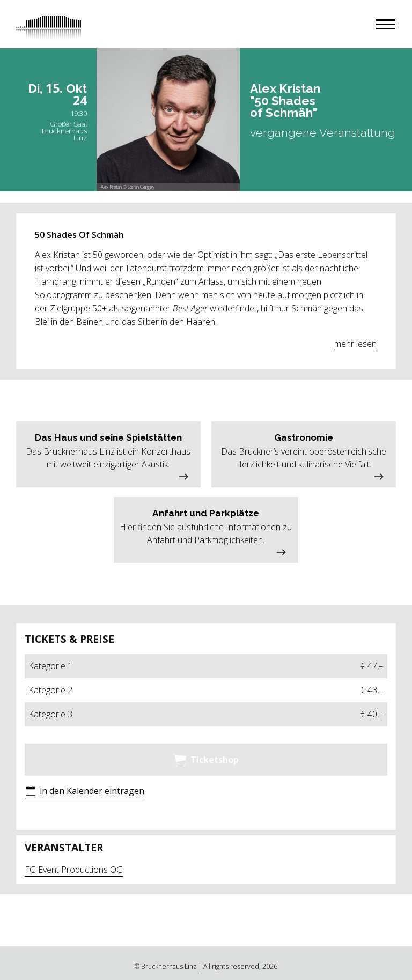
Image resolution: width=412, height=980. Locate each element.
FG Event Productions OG (74, 870)
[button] (386, 24)
